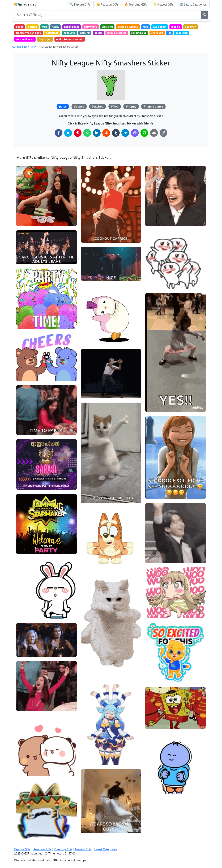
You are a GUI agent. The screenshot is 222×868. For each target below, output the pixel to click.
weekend (109, 27)
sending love (141, 33)
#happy (131, 107)
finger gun (46, 39)
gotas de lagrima (130, 27)
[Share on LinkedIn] (97, 133)
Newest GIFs (83, 849)
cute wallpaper (25, 39)
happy (56, 27)
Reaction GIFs (42, 849)
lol (172, 33)
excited (33, 27)
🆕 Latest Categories (193, 5)
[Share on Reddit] (106, 133)
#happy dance (153, 107)
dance (20, 27)
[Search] (204, 15)
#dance (79, 107)
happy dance (73, 27)
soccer (100, 33)
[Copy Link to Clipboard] (163, 133)
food (148, 27)
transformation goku (29, 33)
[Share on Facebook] (59, 133)
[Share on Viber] (135, 133)
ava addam (162, 27)
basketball (53, 33)
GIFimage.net (20, 47)
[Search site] (107, 15)
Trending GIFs (63, 849)
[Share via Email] (154, 133)
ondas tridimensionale (71, 39)
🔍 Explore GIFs (80, 5)
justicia (179, 27)
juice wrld (70, 33)
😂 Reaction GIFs (107, 5)
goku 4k (86, 33)
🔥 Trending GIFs (136, 5)
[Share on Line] (144, 133)
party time (92, 27)
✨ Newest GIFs (163, 5)
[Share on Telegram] (125, 133)
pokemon (194, 27)
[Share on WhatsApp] (87, 133)
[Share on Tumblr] (116, 133)
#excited (97, 107)
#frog (115, 107)
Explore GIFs (22, 849)
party (63, 107)
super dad (185, 33)
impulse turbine (119, 33)
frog (45, 27)
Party (33, 47)
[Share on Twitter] (68, 133)
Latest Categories (106, 849)
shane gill (160, 33)
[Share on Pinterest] (78, 133)
